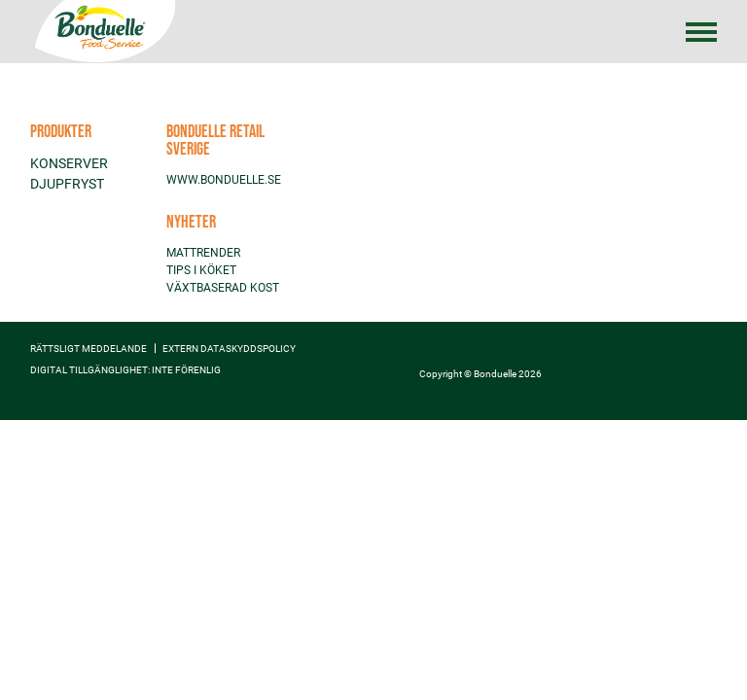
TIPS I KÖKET (201, 270)
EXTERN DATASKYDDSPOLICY (229, 349)
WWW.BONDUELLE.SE (224, 180)
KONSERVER (69, 163)
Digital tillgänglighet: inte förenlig (125, 370)
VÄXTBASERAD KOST (223, 288)
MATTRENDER (203, 253)
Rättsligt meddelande (89, 349)
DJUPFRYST (67, 184)
